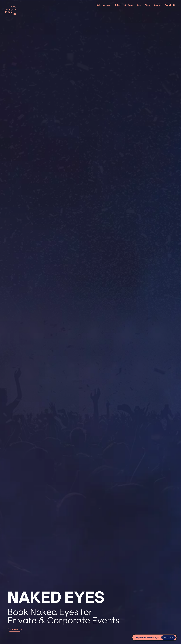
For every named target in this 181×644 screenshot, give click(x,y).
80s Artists (15, 630)
